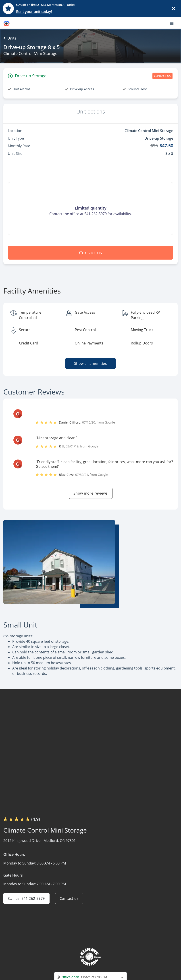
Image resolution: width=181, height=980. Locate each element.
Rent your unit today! (34, 12)
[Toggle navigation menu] (173, 23)
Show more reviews (91, 493)
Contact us (91, 253)
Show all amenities (90, 363)
